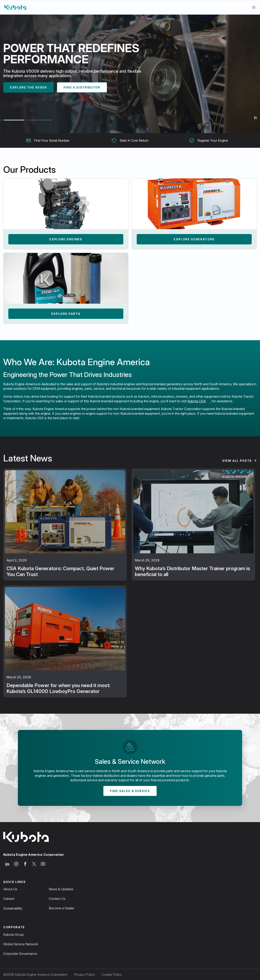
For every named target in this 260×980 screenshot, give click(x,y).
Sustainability (13, 908)
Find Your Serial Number (48, 140)
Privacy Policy (84, 975)
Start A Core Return (130, 140)
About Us (10, 889)
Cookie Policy (112, 975)
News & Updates (61, 889)
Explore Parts (66, 314)
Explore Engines (66, 239)
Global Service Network (21, 944)
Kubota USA (197, 401)
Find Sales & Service (130, 791)
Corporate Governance (20, 954)
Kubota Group (14, 935)
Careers (9, 899)
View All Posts (237, 461)
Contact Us (57, 899)
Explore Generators (194, 239)
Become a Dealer (61, 908)
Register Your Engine (209, 140)
